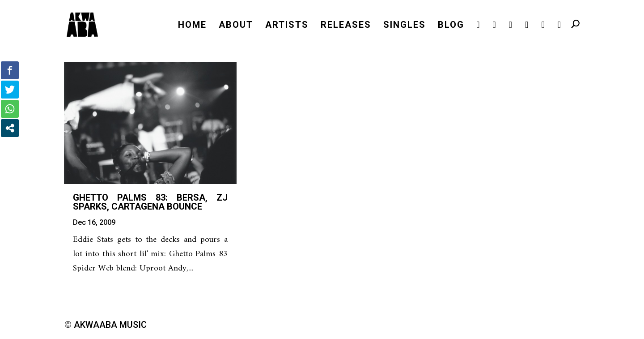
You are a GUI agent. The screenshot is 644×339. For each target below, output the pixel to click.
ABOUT (236, 26)
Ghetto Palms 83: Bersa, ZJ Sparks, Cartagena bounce (150, 202)
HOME (192, 26)
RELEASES (346, 26)
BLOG (451, 26)
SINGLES (405, 26)
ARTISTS (287, 26)
